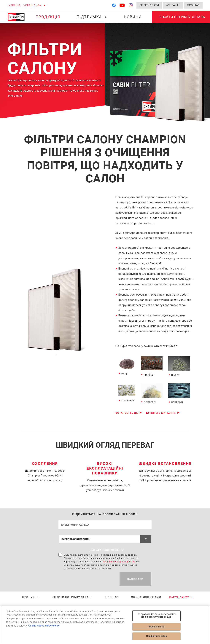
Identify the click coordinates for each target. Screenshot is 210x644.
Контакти (173, 5)
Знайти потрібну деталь (73, 597)
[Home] (17, 17)
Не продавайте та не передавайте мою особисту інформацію (156, 616)
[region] (105, 625)
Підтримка (89, 17)
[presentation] (87, 579)
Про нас (193, 5)
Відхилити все (156, 627)
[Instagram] (131, 6)
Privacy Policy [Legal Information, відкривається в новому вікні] (52, 626)
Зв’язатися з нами (146, 597)
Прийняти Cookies (156, 636)
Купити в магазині (161, 413)
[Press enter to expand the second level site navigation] (105, 17)
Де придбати (149, 5)
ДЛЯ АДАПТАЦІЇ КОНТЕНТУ (107, 550)
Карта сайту (181, 597)
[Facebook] (114, 6)
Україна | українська (25, 5)
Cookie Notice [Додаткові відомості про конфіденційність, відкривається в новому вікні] (36, 626)
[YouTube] (122, 6)
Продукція (48, 17)
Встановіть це (127, 413)
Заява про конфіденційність (119, 562)
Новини (132, 17)
